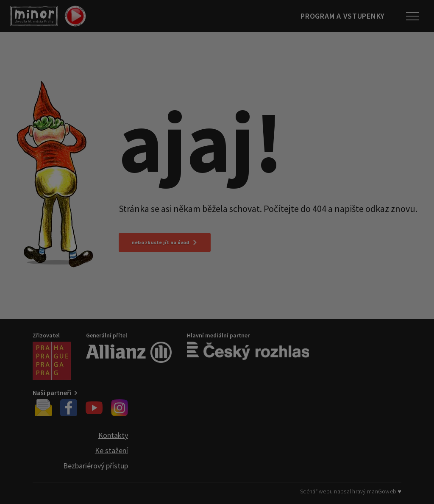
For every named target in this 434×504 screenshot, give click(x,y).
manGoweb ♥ (384, 491)
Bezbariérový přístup (96, 466)
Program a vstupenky (343, 16)
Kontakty (113, 435)
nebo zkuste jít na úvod (165, 242)
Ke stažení (111, 450)
